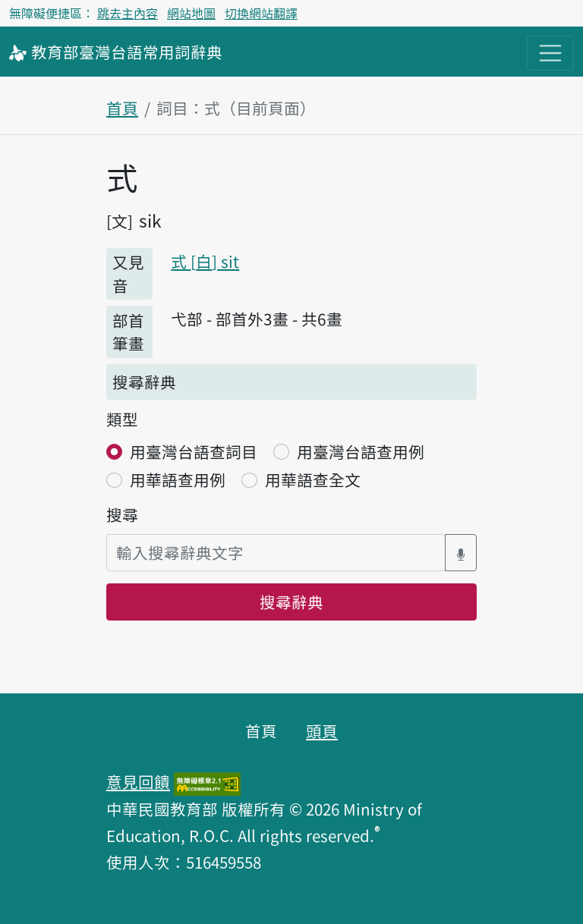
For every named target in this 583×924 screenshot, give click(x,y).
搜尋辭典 (291, 602)
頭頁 (322, 731)
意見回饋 (138, 781)
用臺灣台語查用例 (361, 451)
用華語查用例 (178, 479)
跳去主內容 (128, 13)
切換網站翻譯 (261, 13)
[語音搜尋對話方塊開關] (461, 553)
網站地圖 (191, 13)
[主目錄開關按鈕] (550, 53)
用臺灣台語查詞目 (194, 451)
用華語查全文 (313, 479)
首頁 (122, 108)
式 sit (205, 261)
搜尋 (122, 514)
